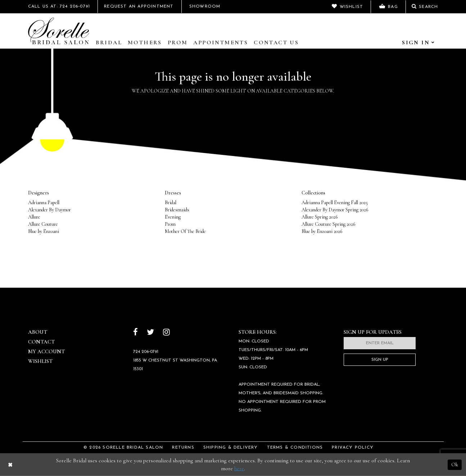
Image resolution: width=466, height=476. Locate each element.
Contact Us (276, 42)
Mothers (145, 42)
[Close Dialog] (10, 465)
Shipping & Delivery (231, 448)
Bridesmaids (177, 210)
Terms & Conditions (295, 448)
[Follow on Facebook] (135, 333)
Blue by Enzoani (44, 231)
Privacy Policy (353, 448)
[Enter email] (380, 343)
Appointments (221, 42)
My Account (46, 351)
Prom (178, 42)
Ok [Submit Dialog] (455, 464)
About (38, 332)
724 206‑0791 (146, 352)
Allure (34, 217)
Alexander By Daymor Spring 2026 (335, 210)
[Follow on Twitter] (150, 333)
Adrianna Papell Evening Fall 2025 (335, 203)
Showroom (205, 6)
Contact (41, 342)
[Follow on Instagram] (166, 333)
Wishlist (40, 361)
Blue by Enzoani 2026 (322, 231)
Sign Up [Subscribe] (380, 360)
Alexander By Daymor (49, 210)
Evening (173, 217)
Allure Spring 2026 (320, 217)
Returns (183, 448)
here (239, 468)
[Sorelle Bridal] (59, 31)
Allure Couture (43, 224)
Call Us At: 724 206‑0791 (59, 6)
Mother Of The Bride (185, 231)
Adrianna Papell (44, 203)
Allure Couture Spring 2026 (328, 224)
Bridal (109, 42)
